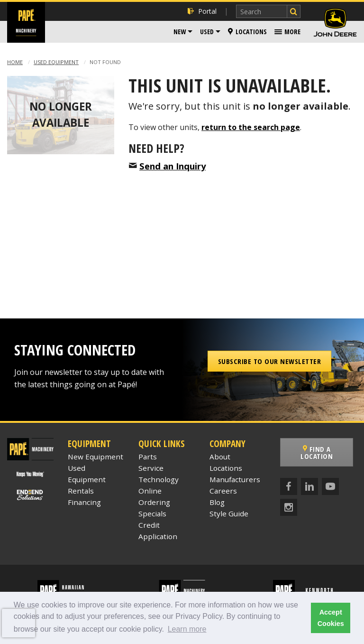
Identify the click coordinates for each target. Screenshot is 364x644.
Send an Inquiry (173, 166)
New (180, 32)
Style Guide (229, 513)
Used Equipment (56, 62)
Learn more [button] (187, 629)
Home (15, 62)
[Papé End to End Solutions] (31, 495)
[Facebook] (289, 486)
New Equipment (96, 457)
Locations (247, 32)
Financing (84, 502)
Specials (152, 513)
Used (207, 32)
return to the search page (251, 127)
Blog (217, 502)
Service (151, 468)
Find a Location (318, 453)
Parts (148, 457)
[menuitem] (183, 32)
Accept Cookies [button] (331, 618)
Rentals (81, 491)
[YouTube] (330, 486)
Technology (159, 479)
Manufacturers (235, 479)
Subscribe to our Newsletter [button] (270, 361)
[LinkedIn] (309, 486)
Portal (202, 11)
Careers (223, 491)
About (220, 457)
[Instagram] (289, 507)
